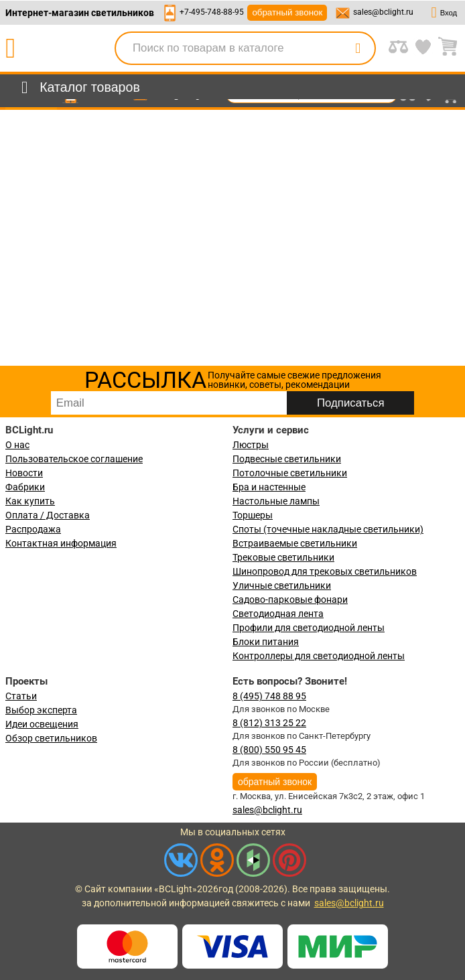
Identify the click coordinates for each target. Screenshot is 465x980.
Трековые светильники (283, 557)
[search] (358, 48)
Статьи (21, 696)
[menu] (78, 88)
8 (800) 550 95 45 (269, 750)
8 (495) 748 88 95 (269, 696)
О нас (17, 445)
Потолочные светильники (290, 473)
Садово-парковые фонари (290, 600)
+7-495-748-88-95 (212, 12)
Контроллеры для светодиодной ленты (319, 656)
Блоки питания (266, 642)
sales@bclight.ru (383, 12)
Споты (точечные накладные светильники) (328, 529)
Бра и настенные (269, 487)
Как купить (30, 501)
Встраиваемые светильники (295, 543)
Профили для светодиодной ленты (309, 628)
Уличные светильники (282, 585)
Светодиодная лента (278, 614)
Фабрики (25, 487)
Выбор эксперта (41, 710)
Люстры (251, 445)
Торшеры (253, 515)
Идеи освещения (42, 724)
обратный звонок (287, 12)
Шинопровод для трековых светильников (325, 571)
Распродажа (33, 529)
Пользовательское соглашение (74, 459)
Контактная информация (61, 543)
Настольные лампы (276, 501)
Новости (24, 473)
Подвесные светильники (287, 459)
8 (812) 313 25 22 (269, 723)
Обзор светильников (51, 738)
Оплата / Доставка (48, 515)
